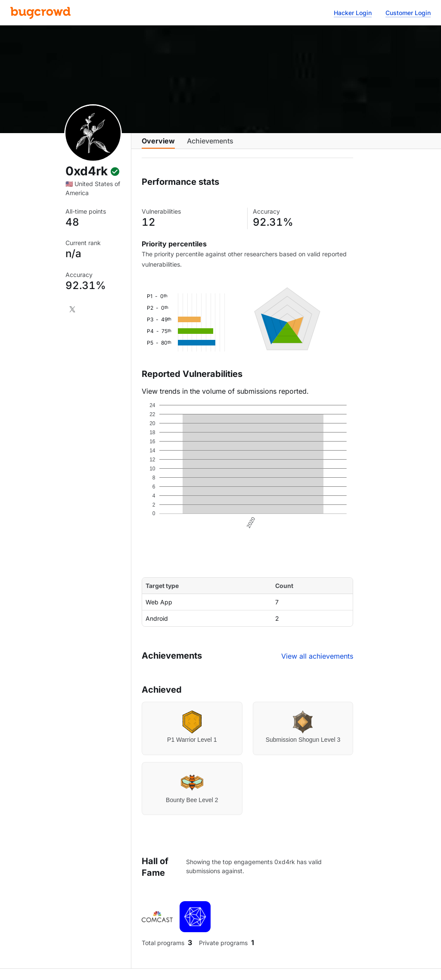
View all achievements (317, 663)
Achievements (210, 145)
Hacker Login (353, 13)
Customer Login (408, 13)
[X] (72, 309)
